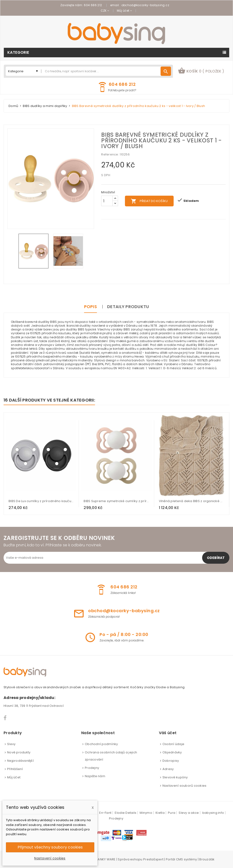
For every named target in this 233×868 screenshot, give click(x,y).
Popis (90, 307)
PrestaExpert (153, 859)
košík (201, 71)
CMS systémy (187, 859)
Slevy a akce (189, 813)
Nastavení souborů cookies (185, 786)
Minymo (146, 813)
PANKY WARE (106, 859)
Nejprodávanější (20, 761)
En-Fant (105, 813)
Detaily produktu (128, 307)
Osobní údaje (173, 744)
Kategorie (18, 52)
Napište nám (95, 776)
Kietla (160, 813)
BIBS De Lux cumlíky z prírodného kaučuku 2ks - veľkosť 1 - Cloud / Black (41, 501)
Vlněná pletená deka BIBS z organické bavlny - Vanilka (192, 501)
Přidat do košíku (149, 201)
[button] (201, 71)
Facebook (5, 718)
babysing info (213, 813)
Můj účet (14, 777)
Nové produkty (19, 752)
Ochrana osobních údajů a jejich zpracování (111, 756)
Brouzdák (207, 859)
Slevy (11, 744)
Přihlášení (15, 769)
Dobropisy (171, 761)
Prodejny (92, 768)
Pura (172, 813)
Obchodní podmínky (101, 744)
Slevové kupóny (175, 777)
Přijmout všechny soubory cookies (50, 847)
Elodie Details (126, 813)
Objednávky (172, 752)
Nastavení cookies (50, 858)
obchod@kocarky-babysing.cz (145, 5)
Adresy (168, 769)
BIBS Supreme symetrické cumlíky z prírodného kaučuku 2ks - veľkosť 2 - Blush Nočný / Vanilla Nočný (116, 501)
